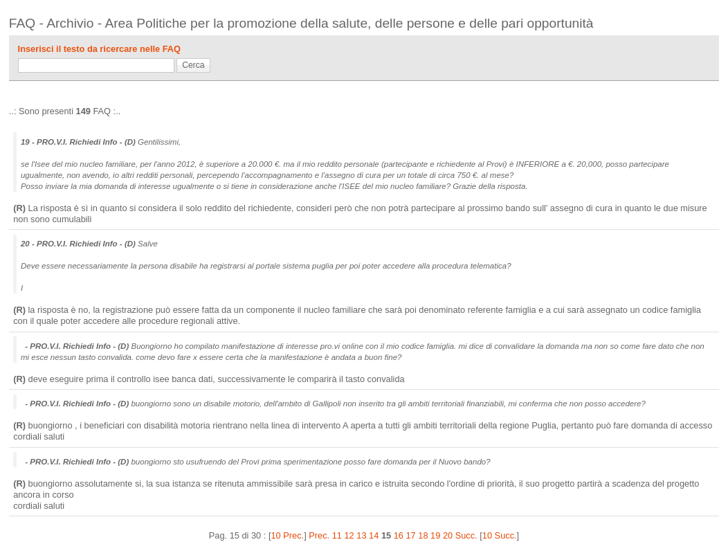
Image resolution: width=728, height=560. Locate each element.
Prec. (319, 535)
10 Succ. (500, 535)
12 (349, 535)
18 (423, 535)
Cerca (193, 65)
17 (410, 535)
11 (337, 535)
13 (361, 535)
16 (399, 535)
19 (435, 535)
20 (448, 535)
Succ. (466, 535)
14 (374, 535)
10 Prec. (287, 535)
